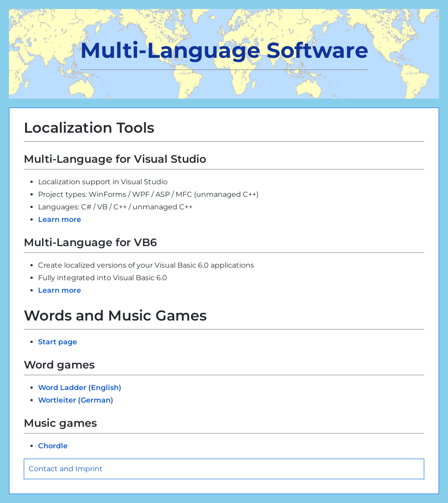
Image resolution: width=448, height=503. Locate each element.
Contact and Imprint (66, 469)
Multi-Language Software (224, 50)
